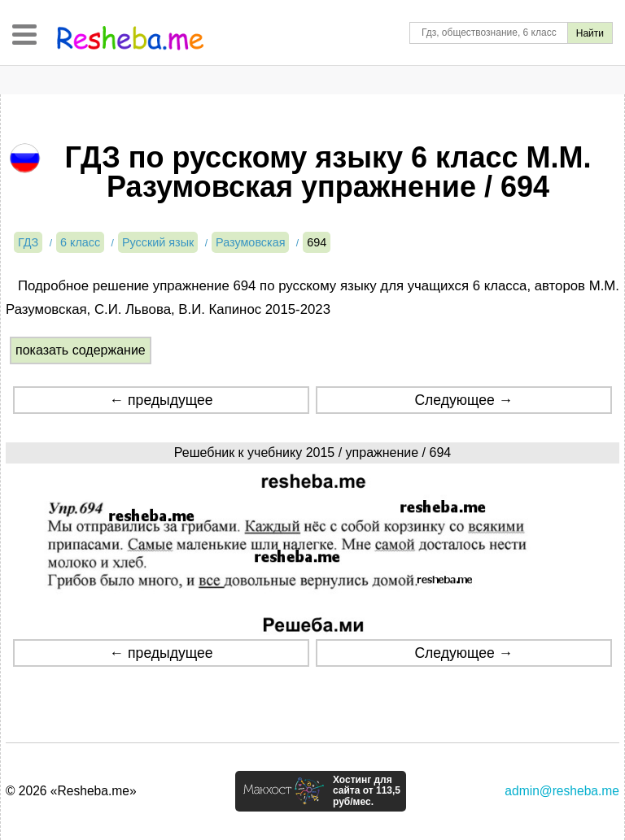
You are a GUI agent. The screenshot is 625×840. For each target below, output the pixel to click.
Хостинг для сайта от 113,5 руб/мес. (367, 791)
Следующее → (463, 400)
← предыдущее (162, 400)
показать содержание (81, 350)
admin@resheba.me (562, 791)
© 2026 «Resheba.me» (71, 791)
